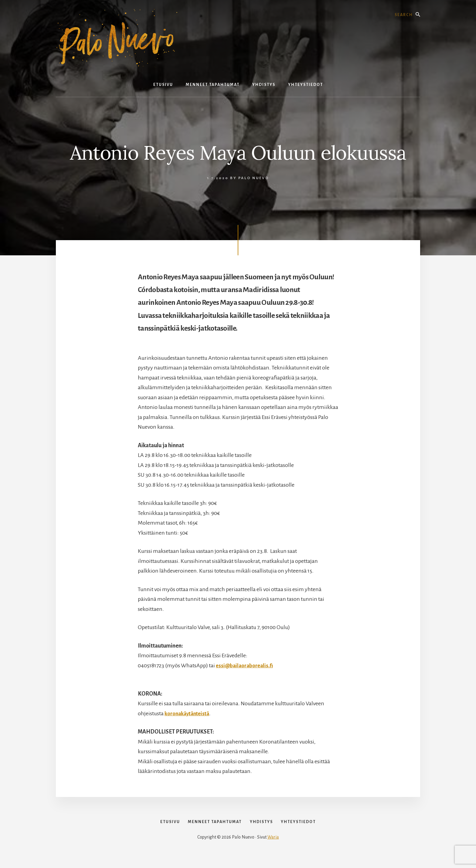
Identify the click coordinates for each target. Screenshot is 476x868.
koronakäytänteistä (189, 713)
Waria (273, 847)
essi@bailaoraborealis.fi (246, 665)
